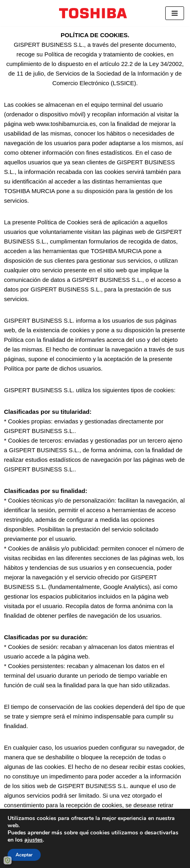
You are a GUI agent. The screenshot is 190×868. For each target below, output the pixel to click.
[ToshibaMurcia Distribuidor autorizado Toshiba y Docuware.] (95, 13)
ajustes (34, 840)
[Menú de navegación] (175, 13)
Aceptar (24, 855)
